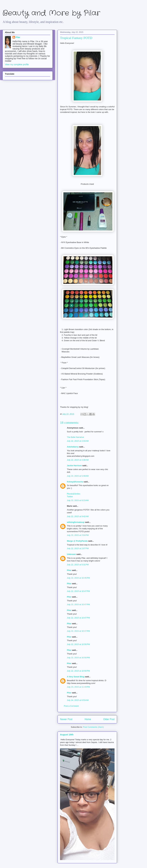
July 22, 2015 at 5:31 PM (78, 565)
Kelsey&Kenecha (75, 482)
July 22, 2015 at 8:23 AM (78, 500)
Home (88, 719)
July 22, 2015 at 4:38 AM (78, 460)
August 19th (67, 735)
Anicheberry (73, 447)
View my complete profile (17, 64)
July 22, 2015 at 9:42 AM (78, 516)
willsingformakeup (76, 522)
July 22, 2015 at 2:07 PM (78, 548)
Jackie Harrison (74, 466)
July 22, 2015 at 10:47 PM (78, 591)
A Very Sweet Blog (76, 677)
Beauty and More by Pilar (51, 13)
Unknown (71, 554)
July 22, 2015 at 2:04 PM (78, 535)
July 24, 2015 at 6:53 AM (78, 700)
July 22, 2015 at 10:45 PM (78, 578)
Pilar (69, 570)
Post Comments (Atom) (93, 727)
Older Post (109, 719)
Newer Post (66, 719)
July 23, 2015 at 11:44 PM (78, 687)
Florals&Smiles (74, 494)
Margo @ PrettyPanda (77, 541)
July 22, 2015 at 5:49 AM (78, 476)
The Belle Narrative (75, 437)
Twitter (70, 497)
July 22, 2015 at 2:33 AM (78, 441)
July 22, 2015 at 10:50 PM (78, 644)
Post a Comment (71, 706)
